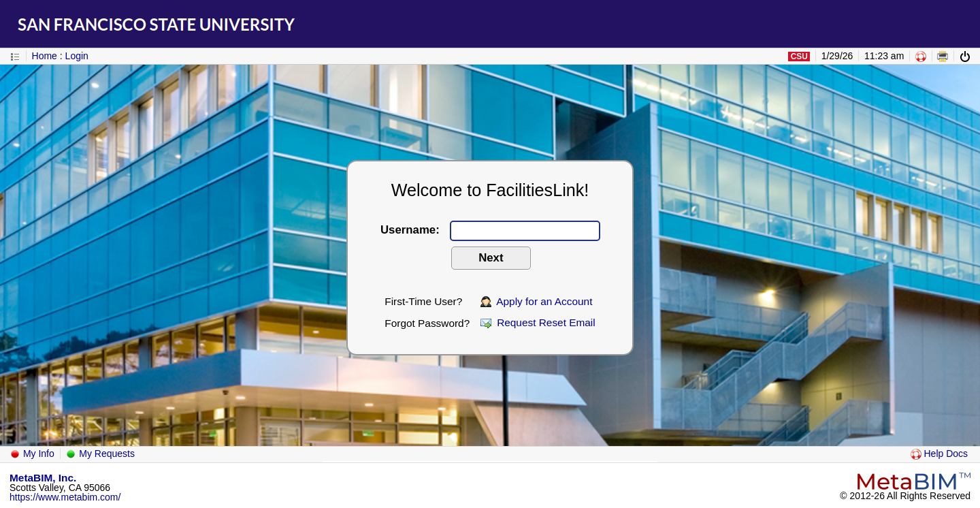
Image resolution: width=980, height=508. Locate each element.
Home (45, 56)
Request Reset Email (538, 322)
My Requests (100, 454)
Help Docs (939, 454)
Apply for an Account (537, 301)
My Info (32, 454)
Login (77, 56)
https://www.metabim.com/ (65, 497)
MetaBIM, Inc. (43, 478)
